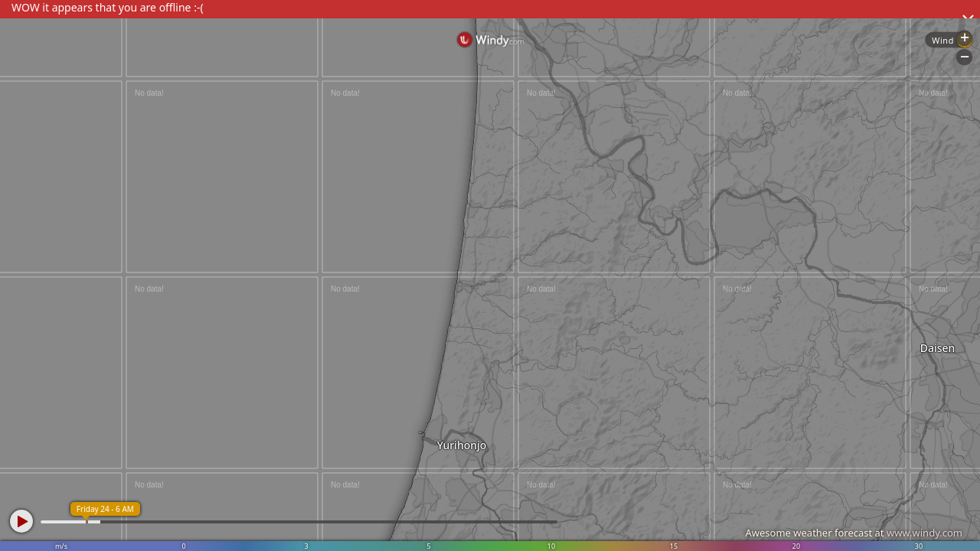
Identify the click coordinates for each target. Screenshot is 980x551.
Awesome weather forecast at (854, 533)
